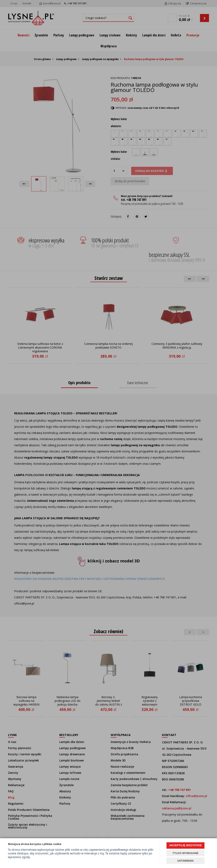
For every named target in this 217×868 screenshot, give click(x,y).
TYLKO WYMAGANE (185, 853)
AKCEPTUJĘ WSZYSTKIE (185, 845)
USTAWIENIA (185, 861)
